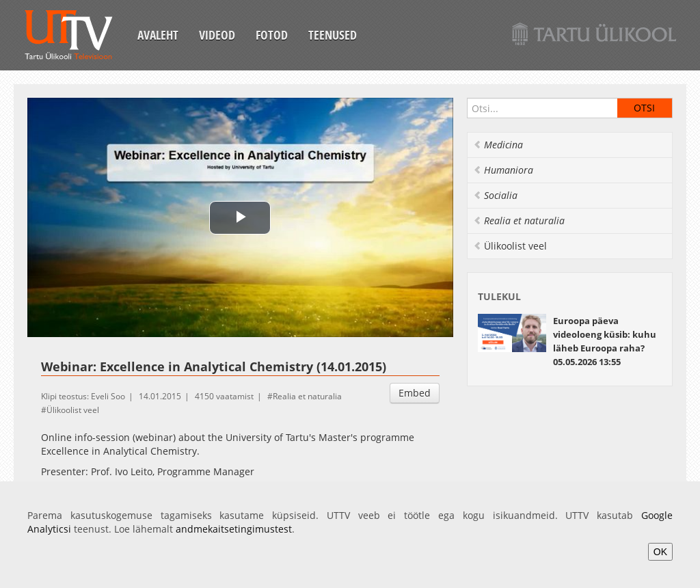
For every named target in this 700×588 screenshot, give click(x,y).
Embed (415, 393)
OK (660, 552)
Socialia (495, 195)
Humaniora (503, 170)
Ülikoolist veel (73, 410)
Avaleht (158, 35)
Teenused (333, 35)
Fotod (272, 35)
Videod (217, 35)
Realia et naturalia (307, 396)
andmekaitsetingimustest (234, 529)
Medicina (498, 145)
